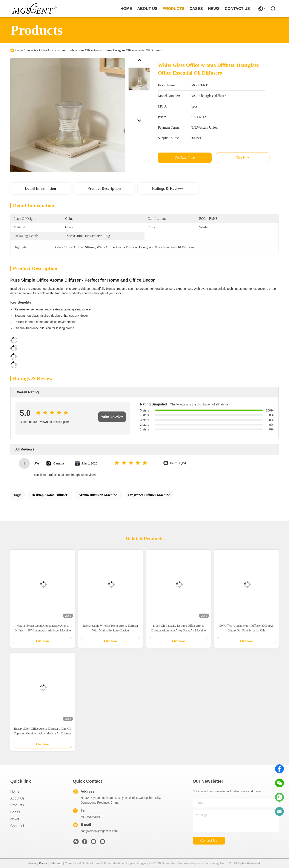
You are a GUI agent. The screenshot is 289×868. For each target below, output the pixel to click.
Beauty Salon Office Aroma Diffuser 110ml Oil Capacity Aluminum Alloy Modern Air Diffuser (43, 731)
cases (196, 9)
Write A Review (112, 417)
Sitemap (56, 863)
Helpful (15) (178, 463)
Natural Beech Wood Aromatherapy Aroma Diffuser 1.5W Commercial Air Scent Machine (43, 628)
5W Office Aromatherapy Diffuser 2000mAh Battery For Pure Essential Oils (246, 628)
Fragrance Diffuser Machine (149, 495)
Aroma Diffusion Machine (98, 495)
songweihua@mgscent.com (99, 831)
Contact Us (19, 826)
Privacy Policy (38, 863)
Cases (15, 812)
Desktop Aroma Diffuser (50, 495)
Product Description (104, 189)
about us (147, 9)
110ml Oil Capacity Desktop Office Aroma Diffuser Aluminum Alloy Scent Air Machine (179, 628)
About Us (17, 798)
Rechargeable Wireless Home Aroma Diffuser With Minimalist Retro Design (111, 628)
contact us (237, 9)
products (173, 9)
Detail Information (40, 189)
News (15, 819)
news (214, 9)
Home (126, 9)
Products (31, 50)
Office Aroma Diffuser (53, 50)
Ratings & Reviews (168, 189)
